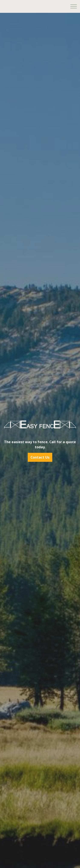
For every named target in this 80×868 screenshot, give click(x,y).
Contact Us (40, 457)
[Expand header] (74, 6)
